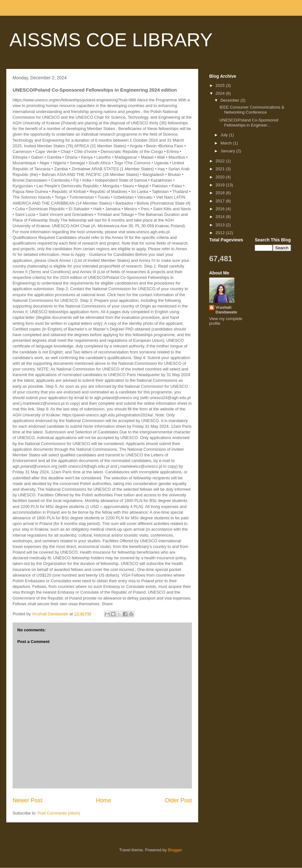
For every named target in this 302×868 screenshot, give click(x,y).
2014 (221, 217)
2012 (221, 233)
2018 (221, 193)
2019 (221, 185)
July (225, 135)
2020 (221, 177)
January (228, 151)
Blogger (175, 850)
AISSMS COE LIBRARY (111, 40)
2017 (221, 201)
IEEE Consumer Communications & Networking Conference (252, 110)
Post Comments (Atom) (59, 813)
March (227, 143)
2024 (221, 93)
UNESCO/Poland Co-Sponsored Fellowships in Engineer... (249, 123)
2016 (221, 209)
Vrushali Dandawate (226, 310)
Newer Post (27, 800)
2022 (221, 161)
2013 (221, 225)
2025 (221, 85)
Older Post (178, 800)
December (231, 100)
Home (104, 800)
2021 (221, 169)
